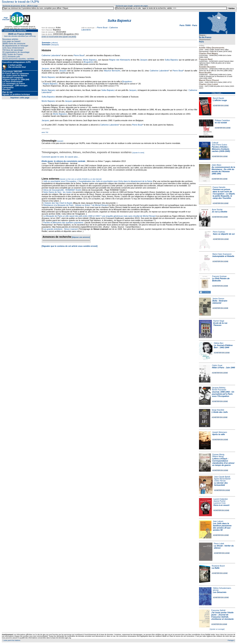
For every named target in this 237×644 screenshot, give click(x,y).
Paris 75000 (185, 25)
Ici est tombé (221, 123)
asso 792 (45, 132)
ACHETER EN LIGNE (221, 106)
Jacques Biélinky (219, 388)
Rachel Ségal (219, 321)
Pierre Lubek (219, 544)
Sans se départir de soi (224, 234)
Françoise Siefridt (218, 610)
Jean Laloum (218, 521)
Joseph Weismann (220, 432)
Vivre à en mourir (221, 505)
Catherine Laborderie (51, 55)
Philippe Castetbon (222, 120)
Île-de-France (205, 37)
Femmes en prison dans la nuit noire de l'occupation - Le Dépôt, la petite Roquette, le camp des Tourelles (224, 194)
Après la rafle (219, 434)
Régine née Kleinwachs (120, 60)
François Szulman (219, 276)
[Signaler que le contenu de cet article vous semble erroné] (70, 246)
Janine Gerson (218, 299)
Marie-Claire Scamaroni (222, 254)
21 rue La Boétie (220, 212)
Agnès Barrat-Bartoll (222, 479)
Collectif (215, 143)
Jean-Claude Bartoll (222, 477)
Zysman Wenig (218, 455)
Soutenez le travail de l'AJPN (20, 2)
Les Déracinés (220, 592)
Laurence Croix (219, 503)
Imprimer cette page (20, 98)
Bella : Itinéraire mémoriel (220, 302)
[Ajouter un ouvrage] (217, 629)
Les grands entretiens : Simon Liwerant (61, 229)
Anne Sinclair (217, 210)
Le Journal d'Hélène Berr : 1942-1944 (223, 346)
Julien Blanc (217, 165)
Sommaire (46, 43)
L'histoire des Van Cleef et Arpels (58, 203)
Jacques (144, 60)
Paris (201, 42)
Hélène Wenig (218, 457)
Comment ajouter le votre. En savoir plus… (61, 157)
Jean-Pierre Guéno (220, 145)
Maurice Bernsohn (112, 71)
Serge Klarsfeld (218, 410)
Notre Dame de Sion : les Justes (58, 192)
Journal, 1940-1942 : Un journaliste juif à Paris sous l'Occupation (223, 394)
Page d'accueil (6, 19)
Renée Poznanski (219, 390)
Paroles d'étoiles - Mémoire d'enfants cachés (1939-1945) (221, 149)
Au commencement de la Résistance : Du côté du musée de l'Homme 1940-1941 (223, 170)
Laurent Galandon (221, 499)
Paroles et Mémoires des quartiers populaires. (64, 223)
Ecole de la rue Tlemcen (220, 324)
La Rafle (216, 568)
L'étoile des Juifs (220, 412)
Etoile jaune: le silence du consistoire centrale (63, 161)
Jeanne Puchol (219, 501)
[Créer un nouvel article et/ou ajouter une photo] (59, 37)
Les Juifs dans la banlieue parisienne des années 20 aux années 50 (222, 527)
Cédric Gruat (217, 365)
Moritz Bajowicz (90, 60)
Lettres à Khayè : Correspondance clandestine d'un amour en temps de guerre (223, 462)
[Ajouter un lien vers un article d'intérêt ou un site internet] (81, 179)
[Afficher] (54, 43)
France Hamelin (219, 187)
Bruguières (89, 62)
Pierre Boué (102, 28)
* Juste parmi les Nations (11, 640)
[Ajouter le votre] (138, 153)
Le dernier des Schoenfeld (221, 484)
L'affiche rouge (220, 100)
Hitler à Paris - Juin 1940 (223, 368)
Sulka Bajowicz (172, 60)
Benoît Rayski (218, 98)
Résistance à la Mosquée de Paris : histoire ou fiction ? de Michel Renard (76, 205)
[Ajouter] (60, 141)
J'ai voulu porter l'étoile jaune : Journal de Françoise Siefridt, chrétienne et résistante (223, 616)
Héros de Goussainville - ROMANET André (62, 190)
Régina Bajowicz (50, 84)
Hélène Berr (219, 343)
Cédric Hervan (220, 481)
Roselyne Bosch (218, 566)
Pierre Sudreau (219, 232)
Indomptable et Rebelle (223, 256)
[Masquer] (55, 45)
